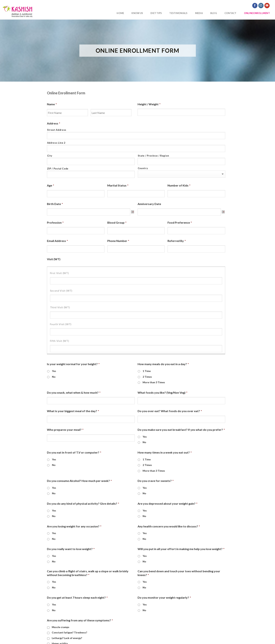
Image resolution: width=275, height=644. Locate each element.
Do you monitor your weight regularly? (164, 597)
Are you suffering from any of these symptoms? (80, 620)
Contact (230, 13)
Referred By (177, 241)
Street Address (57, 130)
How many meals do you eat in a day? (163, 364)
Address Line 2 (56, 143)
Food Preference (180, 222)
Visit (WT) (54, 259)
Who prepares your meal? (65, 430)
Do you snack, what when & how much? (74, 392)
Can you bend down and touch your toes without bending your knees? (179, 573)
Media (199, 13)
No (54, 377)
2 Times (147, 377)
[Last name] (111, 113)
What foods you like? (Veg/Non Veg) (162, 392)
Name (52, 104)
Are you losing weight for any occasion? (74, 526)
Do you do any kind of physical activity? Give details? (83, 503)
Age (51, 185)
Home (120, 13)
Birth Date (55, 204)
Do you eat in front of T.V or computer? (74, 452)
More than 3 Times (154, 382)
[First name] (67, 113)
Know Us (137, 13)
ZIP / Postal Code (58, 169)
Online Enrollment (257, 13)
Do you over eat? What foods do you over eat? (170, 411)
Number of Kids (179, 185)
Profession (55, 222)
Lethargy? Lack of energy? (67, 638)
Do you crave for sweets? (156, 481)
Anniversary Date (149, 204)
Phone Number (118, 241)
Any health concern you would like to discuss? (169, 526)
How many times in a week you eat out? (165, 452)
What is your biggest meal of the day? (73, 411)
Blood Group (117, 222)
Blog (214, 13)
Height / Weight (149, 104)
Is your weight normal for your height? (73, 364)
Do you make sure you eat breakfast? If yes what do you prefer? (181, 430)
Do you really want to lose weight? (71, 549)
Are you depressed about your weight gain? (168, 503)
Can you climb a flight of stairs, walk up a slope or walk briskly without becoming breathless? (88, 573)
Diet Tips (156, 13)
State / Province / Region (153, 156)
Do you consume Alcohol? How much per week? (79, 481)
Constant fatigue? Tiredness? (69, 632)
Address (54, 123)
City (50, 156)
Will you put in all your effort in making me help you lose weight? (181, 549)
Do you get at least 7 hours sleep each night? (77, 597)
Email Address (57, 241)
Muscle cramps (61, 627)
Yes (54, 371)
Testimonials (178, 13)
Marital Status (118, 185)
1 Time (147, 371)
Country (143, 168)
